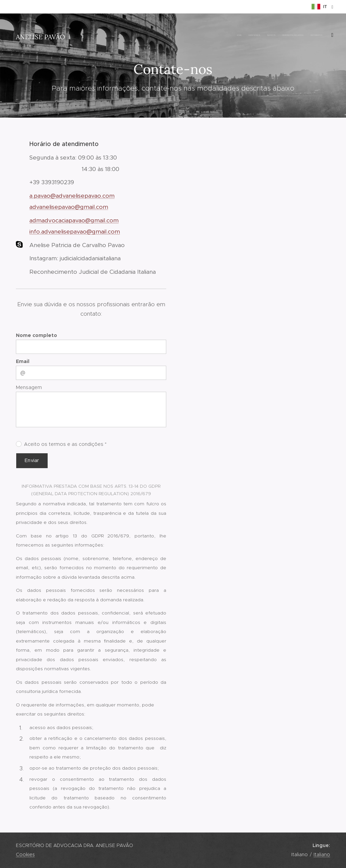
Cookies (25, 854)
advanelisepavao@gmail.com (69, 207)
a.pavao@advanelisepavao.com (72, 196)
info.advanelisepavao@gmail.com (75, 232)
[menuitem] (240, 35)
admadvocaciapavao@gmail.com (74, 220)
